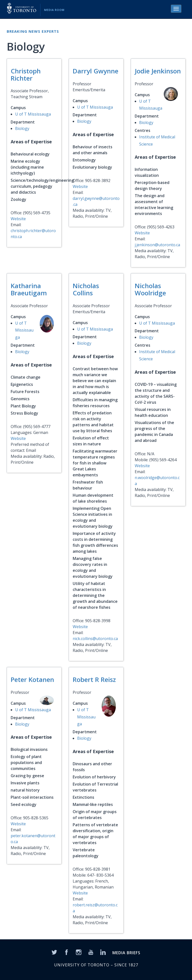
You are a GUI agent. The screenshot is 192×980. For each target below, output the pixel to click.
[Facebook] (66, 952)
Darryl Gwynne (96, 71)
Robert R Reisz (94, 679)
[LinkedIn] (103, 952)
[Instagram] (79, 952)
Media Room (54, 10)
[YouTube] (91, 952)
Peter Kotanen (32, 679)
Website (18, 219)
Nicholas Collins (86, 289)
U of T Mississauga (33, 114)
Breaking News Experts (33, 31)
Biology (22, 128)
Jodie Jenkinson (158, 71)
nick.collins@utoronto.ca (95, 639)
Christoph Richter (26, 75)
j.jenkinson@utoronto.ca (157, 245)
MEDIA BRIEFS (126, 953)
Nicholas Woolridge (150, 289)
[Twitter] (54, 952)
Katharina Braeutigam (29, 289)
